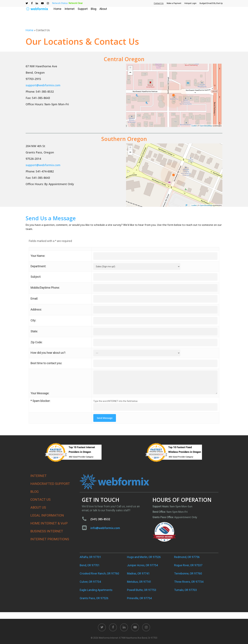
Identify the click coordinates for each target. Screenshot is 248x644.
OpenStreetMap (206, 126)
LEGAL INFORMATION (47, 515)
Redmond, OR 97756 (187, 557)
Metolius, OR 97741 (139, 582)
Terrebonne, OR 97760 (188, 573)
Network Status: (67, 3)
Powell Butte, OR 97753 (142, 590)
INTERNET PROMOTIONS (50, 539)
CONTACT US (40, 500)
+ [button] (130, 68)
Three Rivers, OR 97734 (189, 582)
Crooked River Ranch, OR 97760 (99, 573)
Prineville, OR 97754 (139, 598)
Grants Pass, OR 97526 (94, 598)
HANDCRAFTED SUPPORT (50, 484)
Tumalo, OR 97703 (185, 590)
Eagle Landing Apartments (96, 590)
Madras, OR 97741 (138, 573)
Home (29, 30)
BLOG (34, 492)
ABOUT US (38, 508)
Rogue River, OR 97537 (188, 565)
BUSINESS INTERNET (47, 531)
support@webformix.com (43, 85)
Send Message (105, 418)
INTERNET (39, 476)
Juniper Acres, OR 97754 (142, 565)
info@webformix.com (105, 528)
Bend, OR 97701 (90, 565)
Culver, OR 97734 (90, 582)
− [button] (130, 73)
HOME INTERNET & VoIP (49, 523)
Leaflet (194, 126)
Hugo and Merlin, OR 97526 (144, 557)
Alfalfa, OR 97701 (90, 557)
